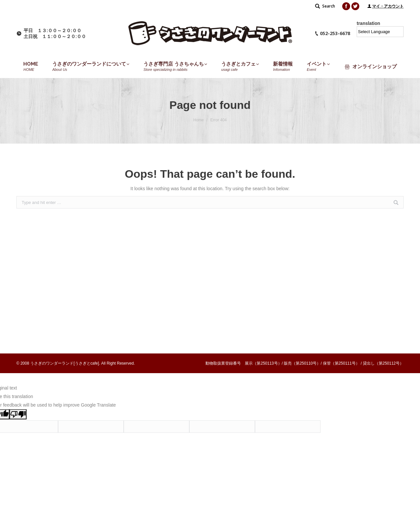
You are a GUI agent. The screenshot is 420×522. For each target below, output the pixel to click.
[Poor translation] (18, 414)
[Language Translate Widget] (380, 32)
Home (199, 120)
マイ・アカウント (388, 6)
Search (329, 6)
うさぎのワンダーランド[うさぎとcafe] (64, 363)
